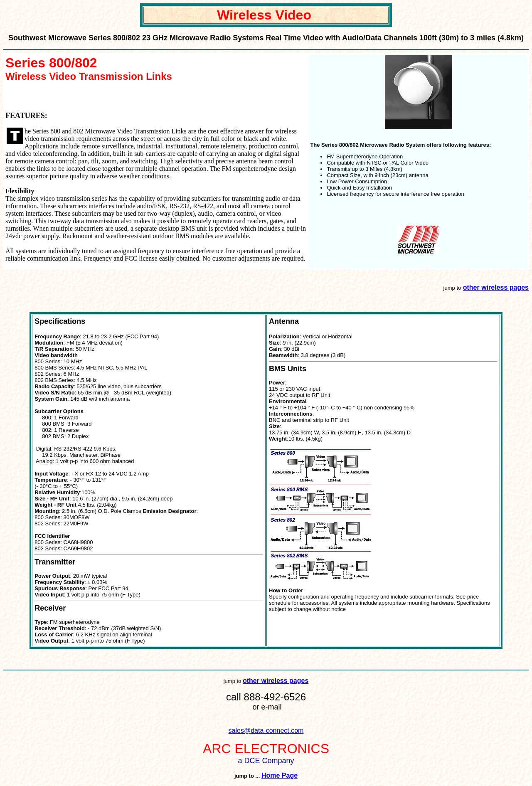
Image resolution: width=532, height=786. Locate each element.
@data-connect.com (274, 731)
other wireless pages (496, 287)
